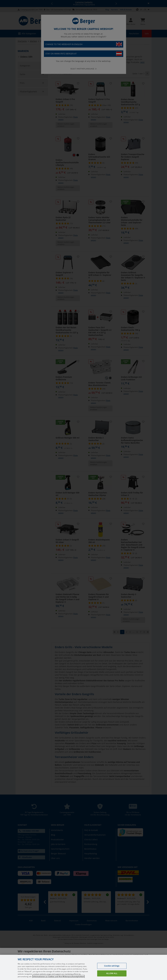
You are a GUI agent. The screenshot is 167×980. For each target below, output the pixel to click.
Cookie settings (112, 966)
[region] (83, 967)
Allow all (112, 973)
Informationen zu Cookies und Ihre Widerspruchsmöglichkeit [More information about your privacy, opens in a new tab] (58, 977)
